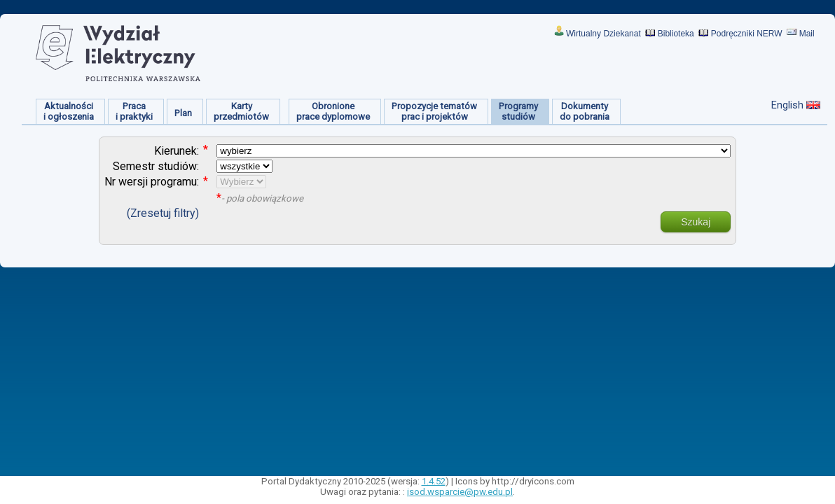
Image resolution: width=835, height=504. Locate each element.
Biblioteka (676, 34)
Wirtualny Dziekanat (603, 34)
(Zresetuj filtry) (163, 213)
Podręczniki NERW (747, 34)
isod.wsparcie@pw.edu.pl (460, 492)
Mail (807, 34)
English (787, 105)
